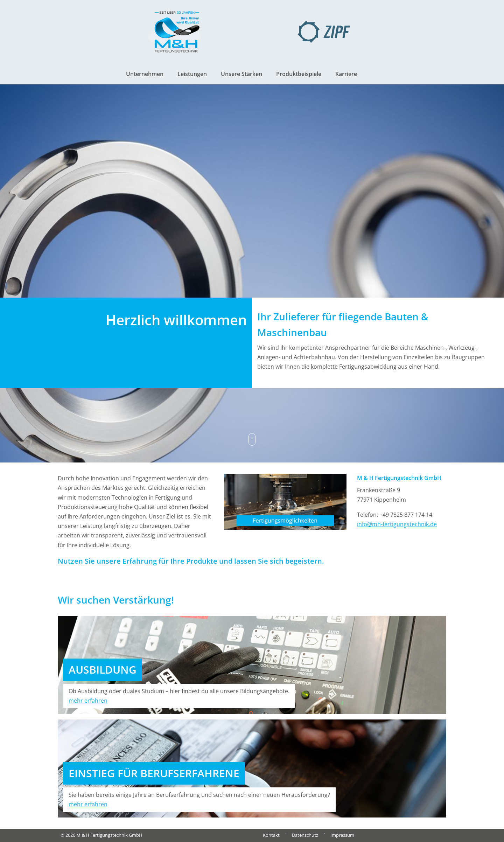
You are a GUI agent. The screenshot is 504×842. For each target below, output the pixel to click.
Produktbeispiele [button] (299, 74)
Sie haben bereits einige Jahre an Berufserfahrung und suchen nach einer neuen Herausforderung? (199, 799)
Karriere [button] (346, 74)
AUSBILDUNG (103, 670)
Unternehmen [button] (145, 74)
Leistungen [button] (192, 74)
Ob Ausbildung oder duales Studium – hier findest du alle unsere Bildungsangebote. (179, 696)
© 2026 (101, 835)
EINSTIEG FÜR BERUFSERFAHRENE (154, 773)
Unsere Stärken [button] (241, 74)
